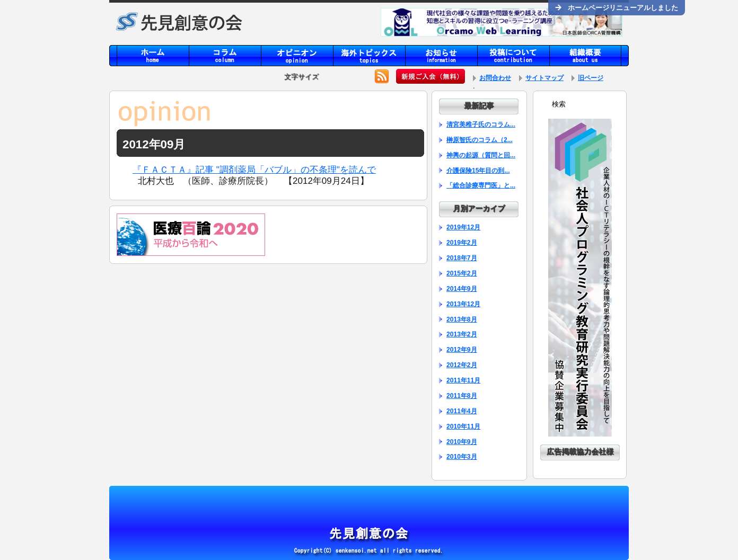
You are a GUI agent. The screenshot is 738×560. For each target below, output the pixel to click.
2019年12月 (463, 227)
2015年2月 (462, 273)
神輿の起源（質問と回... (481, 155)
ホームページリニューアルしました (617, 8)
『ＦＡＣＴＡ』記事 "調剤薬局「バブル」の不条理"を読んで (254, 170)
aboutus (585, 56)
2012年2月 (462, 365)
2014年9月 (462, 289)
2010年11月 (463, 426)
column (225, 56)
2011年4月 (462, 411)
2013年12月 (463, 304)
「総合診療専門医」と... (481, 185)
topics (369, 56)
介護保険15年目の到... (478, 171)
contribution (513, 56)
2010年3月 (462, 457)
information (441, 56)
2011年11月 (463, 380)
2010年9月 (462, 442)
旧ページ (591, 78)
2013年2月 (462, 334)
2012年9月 (462, 350)
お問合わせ (495, 78)
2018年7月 (462, 258)
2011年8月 (462, 396)
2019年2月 (462, 243)
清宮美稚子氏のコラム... (481, 125)
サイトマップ (544, 78)
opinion (297, 56)
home (153, 56)
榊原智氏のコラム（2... (480, 140)
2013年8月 (462, 319)
